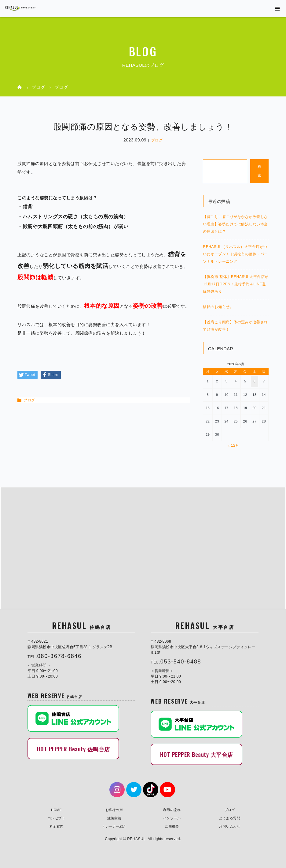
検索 (260, 171)
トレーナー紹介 (114, 826)
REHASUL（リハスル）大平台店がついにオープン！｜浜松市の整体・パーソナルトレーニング (235, 254)
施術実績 (114, 817)
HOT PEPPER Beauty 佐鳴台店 (73, 748)
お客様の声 (114, 809)
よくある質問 (230, 817)
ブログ (157, 140)
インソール (172, 817)
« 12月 (233, 445)
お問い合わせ (230, 826)
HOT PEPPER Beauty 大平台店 (196, 754)
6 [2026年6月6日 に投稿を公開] (255, 381)
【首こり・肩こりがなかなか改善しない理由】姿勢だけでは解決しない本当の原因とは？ (235, 224)
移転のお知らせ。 (218, 307)
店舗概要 (172, 826)
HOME (56, 809)
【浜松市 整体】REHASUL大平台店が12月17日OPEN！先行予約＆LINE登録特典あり (236, 284)
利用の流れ (172, 809)
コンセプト (57, 817)
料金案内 (57, 826)
